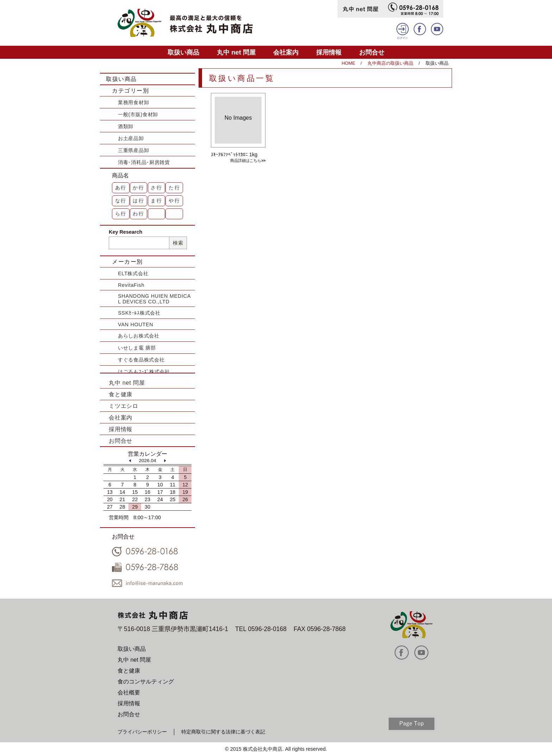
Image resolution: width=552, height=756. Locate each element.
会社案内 (286, 52)
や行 (175, 201)
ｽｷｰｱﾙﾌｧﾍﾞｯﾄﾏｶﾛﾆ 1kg (234, 155)
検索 (178, 243)
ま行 (157, 201)
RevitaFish (131, 285)
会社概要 (129, 692)
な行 (121, 201)
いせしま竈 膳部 (137, 348)
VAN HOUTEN (136, 325)
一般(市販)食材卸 (138, 114)
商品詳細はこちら (246, 160)
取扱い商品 (183, 52)
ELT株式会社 (133, 273)
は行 (139, 201)
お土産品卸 (131, 138)
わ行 (139, 214)
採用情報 (329, 52)
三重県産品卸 (133, 150)
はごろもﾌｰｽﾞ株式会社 (144, 372)
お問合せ (372, 52)
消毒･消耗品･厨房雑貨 (144, 162)
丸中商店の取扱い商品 (390, 63)
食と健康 (121, 394)
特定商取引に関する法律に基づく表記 (223, 732)
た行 (175, 188)
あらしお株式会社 (139, 336)
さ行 (157, 188)
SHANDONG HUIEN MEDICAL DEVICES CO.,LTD (154, 299)
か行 (139, 188)
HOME (349, 63)
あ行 (121, 188)
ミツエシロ (124, 406)
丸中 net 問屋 (236, 52)
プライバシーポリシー (142, 732)
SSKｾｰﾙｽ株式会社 (139, 313)
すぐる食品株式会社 (141, 360)
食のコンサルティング (146, 682)
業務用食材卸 (133, 102)
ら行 (121, 214)
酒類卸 (126, 126)
